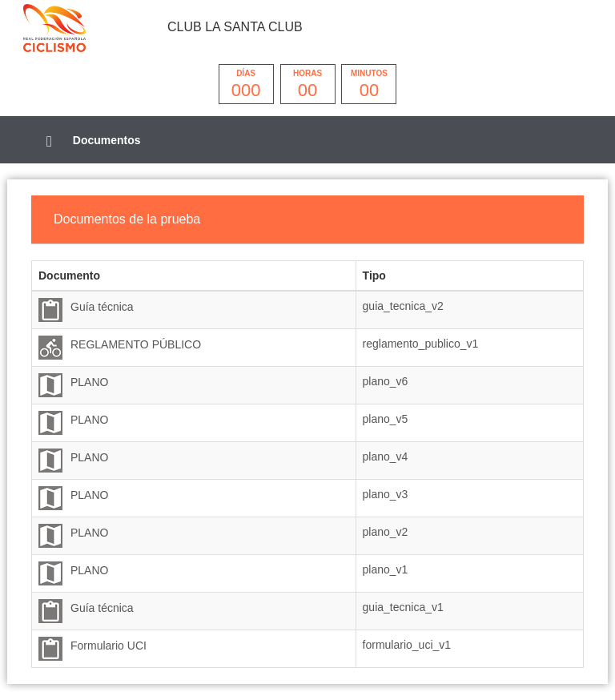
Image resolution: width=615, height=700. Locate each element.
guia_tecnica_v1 (403, 607)
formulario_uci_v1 (407, 645)
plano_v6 (386, 381)
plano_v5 (386, 419)
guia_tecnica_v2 (403, 306)
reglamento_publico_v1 (421, 344)
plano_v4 (386, 457)
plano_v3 (386, 494)
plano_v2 (386, 532)
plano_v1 (386, 569)
